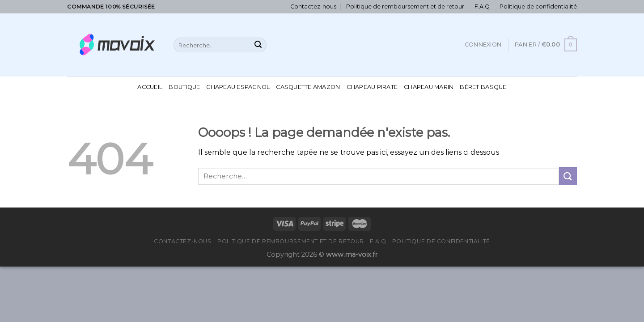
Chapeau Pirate (372, 87)
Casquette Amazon (308, 87)
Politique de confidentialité (538, 6)
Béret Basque (483, 87)
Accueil (150, 87)
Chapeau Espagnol (238, 87)
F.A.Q (482, 6)
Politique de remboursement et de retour (405, 6)
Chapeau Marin (429, 87)
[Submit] (258, 45)
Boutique (184, 87)
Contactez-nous (313, 6)
